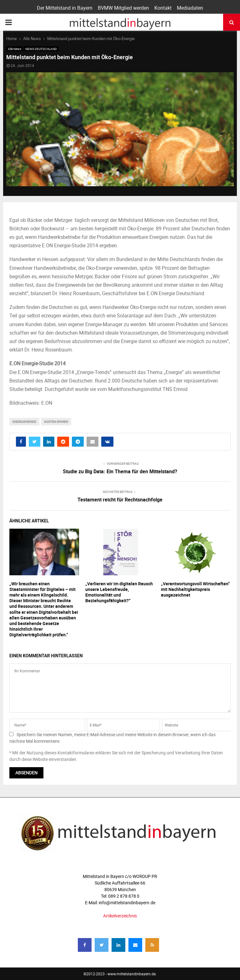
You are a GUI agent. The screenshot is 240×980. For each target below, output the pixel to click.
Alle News (15, 49)
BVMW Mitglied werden (123, 8)
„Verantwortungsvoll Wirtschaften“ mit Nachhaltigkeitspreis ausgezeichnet (195, 589)
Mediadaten (190, 8)
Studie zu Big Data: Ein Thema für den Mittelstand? (120, 471)
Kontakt (163, 8)
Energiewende (24, 422)
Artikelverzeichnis (120, 916)
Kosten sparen (56, 422)
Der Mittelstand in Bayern (65, 8)
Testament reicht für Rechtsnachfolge (120, 500)
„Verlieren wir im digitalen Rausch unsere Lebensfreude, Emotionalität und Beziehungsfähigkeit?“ (119, 592)
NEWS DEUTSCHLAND (41, 49)
